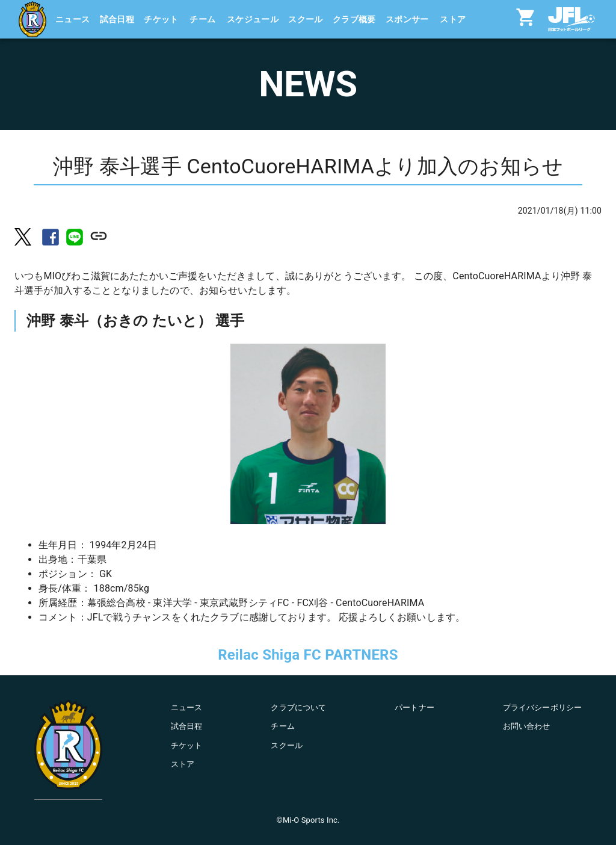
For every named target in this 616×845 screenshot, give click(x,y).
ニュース (73, 19)
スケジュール (253, 19)
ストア (453, 19)
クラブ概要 (354, 19)
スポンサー (407, 19)
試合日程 (117, 19)
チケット (161, 19)
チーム (202, 19)
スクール (306, 19)
